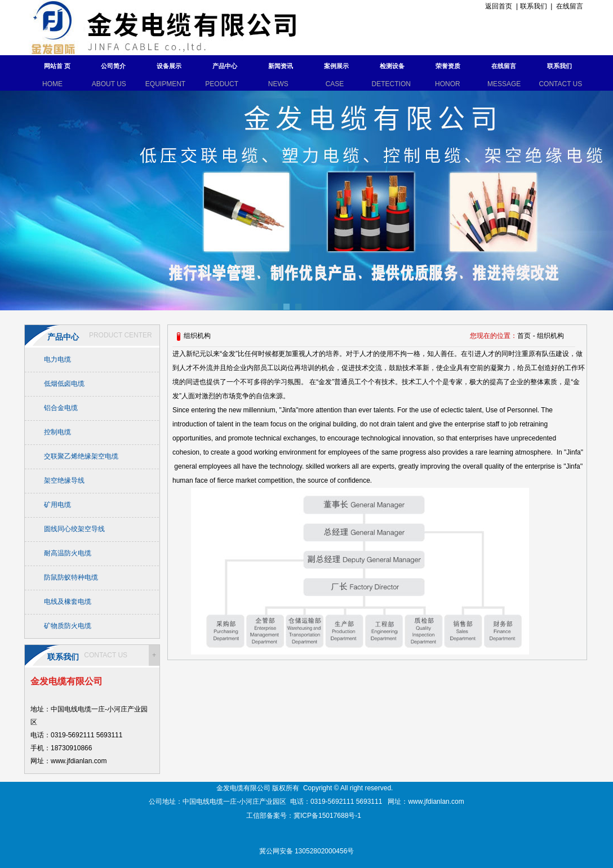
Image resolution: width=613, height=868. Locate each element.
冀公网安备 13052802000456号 (307, 851)
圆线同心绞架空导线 (74, 529)
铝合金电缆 (61, 408)
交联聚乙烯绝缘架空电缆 (81, 456)
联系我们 (534, 6)
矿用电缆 (57, 505)
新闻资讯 (281, 66)
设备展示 (169, 66)
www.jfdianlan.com (436, 802)
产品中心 (225, 66)
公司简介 (113, 66)
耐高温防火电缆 (68, 553)
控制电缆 (57, 432)
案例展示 (336, 66)
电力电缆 (57, 359)
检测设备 (392, 66)
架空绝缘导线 (64, 480)
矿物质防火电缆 (68, 626)
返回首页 (497, 6)
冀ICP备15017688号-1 (328, 816)
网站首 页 (57, 66)
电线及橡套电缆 (68, 602)
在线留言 (570, 6)
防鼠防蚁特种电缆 (71, 577)
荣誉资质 (448, 66)
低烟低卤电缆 (64, 384)
